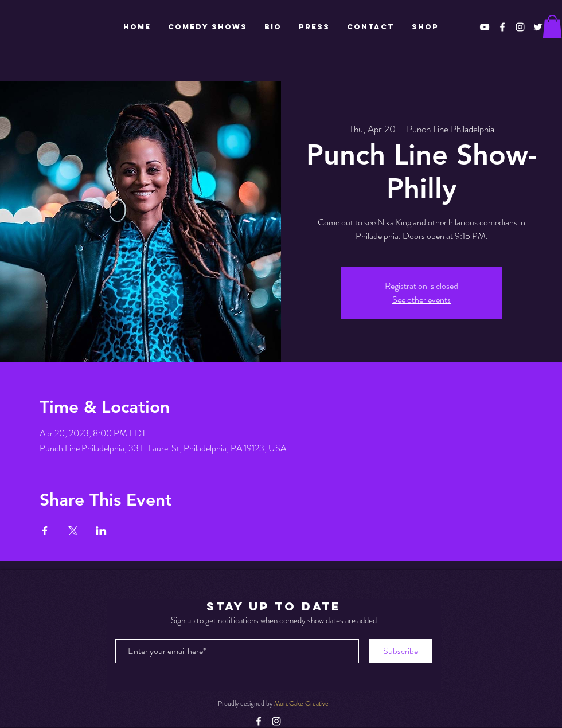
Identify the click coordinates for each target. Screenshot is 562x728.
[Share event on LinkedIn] (101, 531)
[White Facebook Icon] (502, 27)
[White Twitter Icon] (538, 27)
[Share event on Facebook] (45, 531)
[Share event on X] (73, 531)
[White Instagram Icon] (520, 27)
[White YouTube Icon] (485, 27)
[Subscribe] (401, 651)
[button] (552, 27)
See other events (421, 300)
